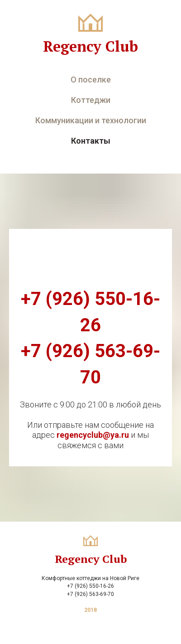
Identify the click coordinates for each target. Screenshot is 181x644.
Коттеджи (91, 100)
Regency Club (90, 46)
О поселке (91, 80)
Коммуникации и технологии (91, 120)
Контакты (91, 141)
